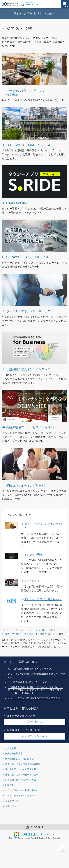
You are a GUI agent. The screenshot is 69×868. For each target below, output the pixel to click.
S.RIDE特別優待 (17, 203)
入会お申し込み (36, 722)
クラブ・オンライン (36, 736)
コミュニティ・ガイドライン (20, 796)
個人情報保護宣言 (14, 753)
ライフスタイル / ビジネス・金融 (33, 13)
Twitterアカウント (17, 817)
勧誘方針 (10, 785)
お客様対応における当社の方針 (21, 780)
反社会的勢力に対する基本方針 (21, 769)
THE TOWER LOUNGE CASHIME (29, 145)
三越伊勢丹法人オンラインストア (28, 369)
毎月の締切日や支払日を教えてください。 (31, 669)
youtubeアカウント (53, 817)
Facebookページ (29, 817)
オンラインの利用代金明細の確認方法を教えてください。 (37, 675)
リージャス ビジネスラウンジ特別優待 (26, 93)
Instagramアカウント (41, 817)
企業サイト (11, 806)
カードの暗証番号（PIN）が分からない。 (30, 682)
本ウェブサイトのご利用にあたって (23, 790)
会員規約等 (11, 748)
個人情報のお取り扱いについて (21, 759)
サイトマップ (12, 801)
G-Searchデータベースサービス (27, 257)
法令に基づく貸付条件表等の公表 (22, 775)
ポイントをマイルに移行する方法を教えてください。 (37, 698)
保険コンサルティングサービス (27, 485)
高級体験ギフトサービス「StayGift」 (31, 427)
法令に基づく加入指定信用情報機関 (23, 764)
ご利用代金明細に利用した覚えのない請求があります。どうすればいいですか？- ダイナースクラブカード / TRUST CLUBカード (36, 690)
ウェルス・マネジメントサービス (28, 311)
